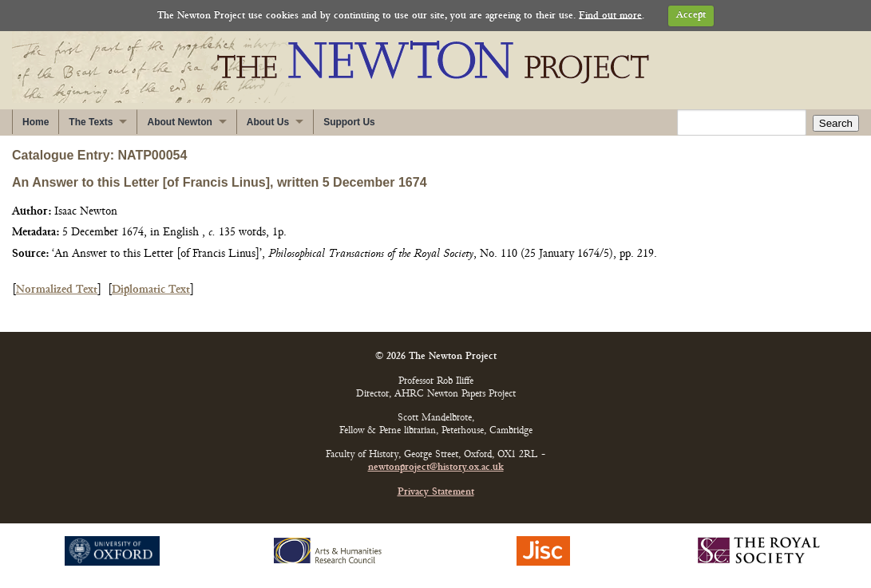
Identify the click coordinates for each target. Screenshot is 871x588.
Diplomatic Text (151, 290)
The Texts (91, 122)
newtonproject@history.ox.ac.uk (436, 468)
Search (836, 123)
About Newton (179, 122)
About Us (268, 122)
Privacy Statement (436, 493)
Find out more (610, 16)
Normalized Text (57, 290)
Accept (691, 16)
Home (36, 122)
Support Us (349, 122)
